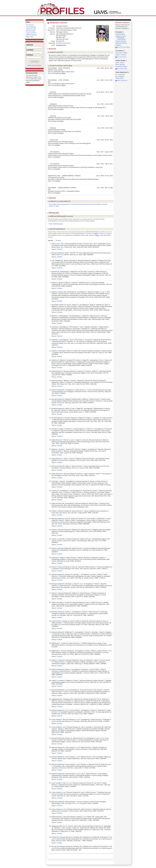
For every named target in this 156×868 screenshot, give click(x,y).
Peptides (118, 45)
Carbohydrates (120, 34)
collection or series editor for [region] (59, 201)
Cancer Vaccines (121, 41)
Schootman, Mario (121, 66)
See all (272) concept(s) (123, 47)
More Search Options (35, 65)
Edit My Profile (31, 31)
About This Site (31, 29)
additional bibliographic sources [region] (61, 216)
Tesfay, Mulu (119, 78)
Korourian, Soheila (121, 53)
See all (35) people (121, 69)
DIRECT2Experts (32, 35)
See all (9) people (121, 57)
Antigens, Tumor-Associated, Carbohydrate (121, 38)
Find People (30, 25)
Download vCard (61, 45)
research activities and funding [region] (60, 66)
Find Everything (31, 27)
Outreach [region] (52, 198)
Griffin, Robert (120, 63)
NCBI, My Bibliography (56, 224)
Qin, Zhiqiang (120, 76)
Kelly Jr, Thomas (121, 55)
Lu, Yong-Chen (120, 74)
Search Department (121, 80)
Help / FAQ (30, 37)
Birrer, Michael (120, 65)
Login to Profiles (31, 33)
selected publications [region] (57, 229)
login (96, 234)
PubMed (60, 249)
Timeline (58, 240)
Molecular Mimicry (121, 43)
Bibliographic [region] (53, 213)
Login (97, 235)
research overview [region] (55, 52)
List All (50, 240)
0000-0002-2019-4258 (63, 43)
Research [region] (52, 49)
